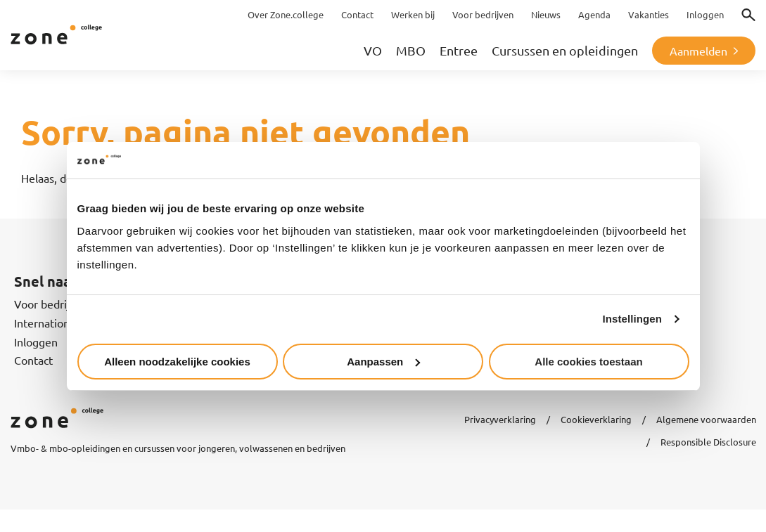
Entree (459, 50)
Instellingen (633, 319)
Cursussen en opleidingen (565, 50)
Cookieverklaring (596, 419)
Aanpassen (383, 362)
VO (373, 50)
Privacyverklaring (500, 419)
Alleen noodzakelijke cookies (177, 362)
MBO (411, 50)
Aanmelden (698, 51)
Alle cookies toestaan (588, 362)
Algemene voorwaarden (706, 419)
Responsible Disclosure (708, 442)
